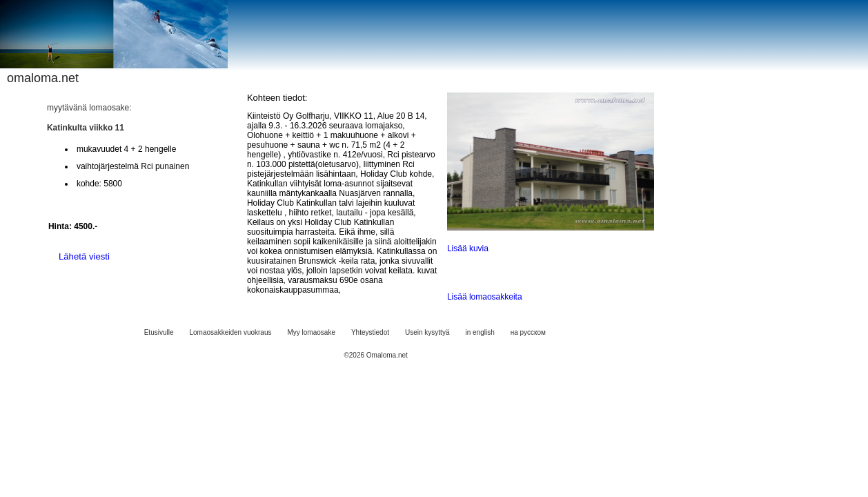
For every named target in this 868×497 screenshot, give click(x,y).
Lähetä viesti (84, 256)
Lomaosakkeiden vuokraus (231, 332)
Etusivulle (159, 332)
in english (480, 332)
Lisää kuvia (468, 248)
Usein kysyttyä (427, 332)
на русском (528, 332)
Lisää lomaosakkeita (485, 297)
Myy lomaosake (311, 332)
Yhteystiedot (370, 332)
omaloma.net (43, 78)
